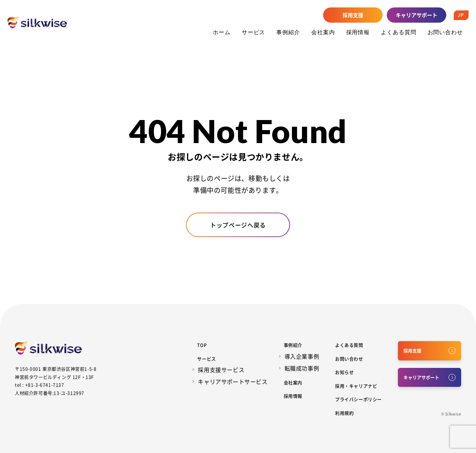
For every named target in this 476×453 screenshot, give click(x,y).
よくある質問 (398, 32)
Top (202, 345)
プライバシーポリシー (358, 399)
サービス (254, 32)
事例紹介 (288, 32)
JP (461, 15)
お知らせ (344, 372)
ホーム (222, 32)
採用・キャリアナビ (356, 386)
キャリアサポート (416, 15)
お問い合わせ (445, 32)
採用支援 (353, 15)
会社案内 (323, 32)
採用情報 (358, 32)
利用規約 (344, 413)
